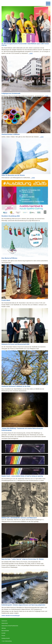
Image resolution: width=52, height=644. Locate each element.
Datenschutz (5, 623)
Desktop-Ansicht (6, 638)
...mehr (31, 53)
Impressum (4, 621)
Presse (3, 636)
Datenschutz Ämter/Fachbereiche (10, 626)
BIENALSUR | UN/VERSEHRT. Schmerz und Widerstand (19, 518)
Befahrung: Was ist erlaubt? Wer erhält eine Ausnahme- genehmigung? (23, 96)
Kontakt (3, 633)
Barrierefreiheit (5, 631)
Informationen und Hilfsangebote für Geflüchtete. (16, 178)
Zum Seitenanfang (7, 641)
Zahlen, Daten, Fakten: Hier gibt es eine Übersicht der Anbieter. (20, 137)
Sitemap (4, 628)
